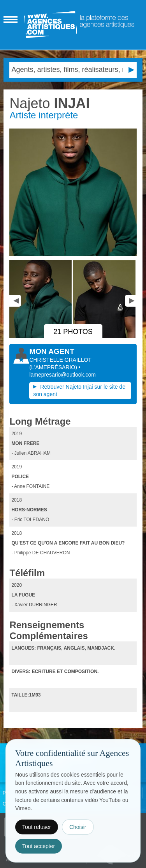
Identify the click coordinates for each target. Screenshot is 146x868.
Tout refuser (37, 827)
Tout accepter (39, 846)
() (54, 367)
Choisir (78, 827)
